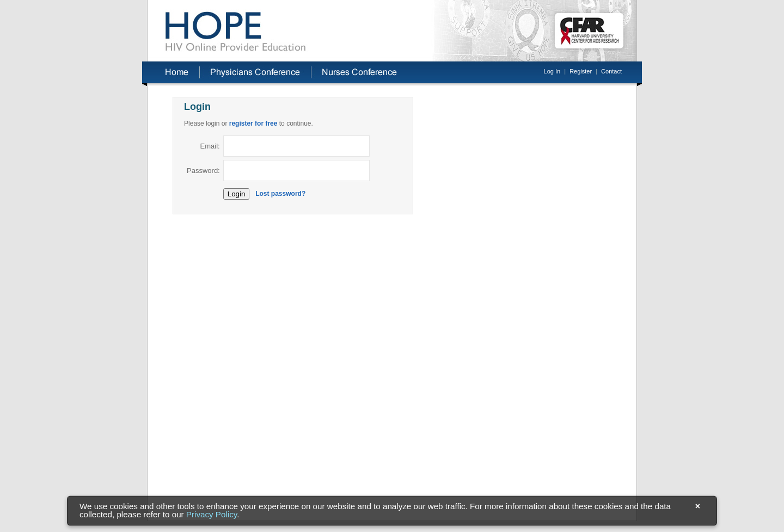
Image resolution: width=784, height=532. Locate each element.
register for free (253, 123)
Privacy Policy (212, 515)
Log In (552, 71)
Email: (210, 146)
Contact (611, 71)
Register (581, 71)
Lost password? (280, 194)
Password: (203, 171)
